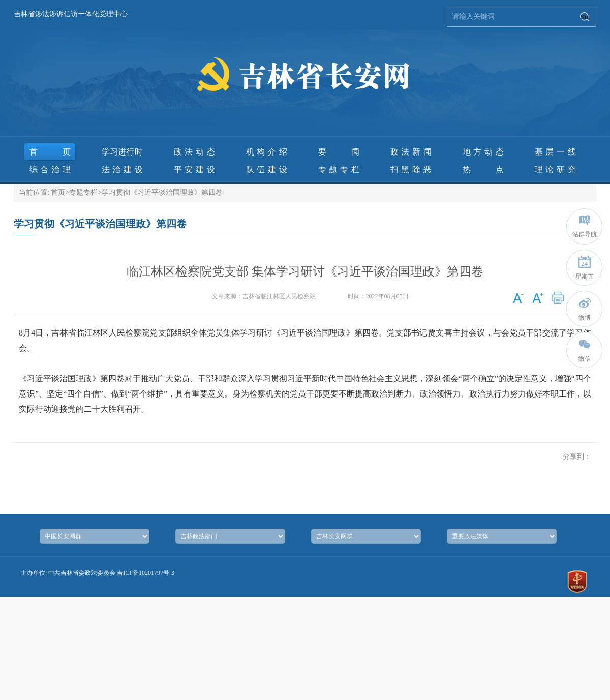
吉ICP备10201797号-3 (146, 573)
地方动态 (483, 152)
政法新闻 (411, 152)
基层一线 (555, 152)
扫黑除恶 (411, 170)
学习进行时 (122, 152)
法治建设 (122, 170)
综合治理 (50, 170)
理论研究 (555, 170)
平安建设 (194, 170)
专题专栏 (339, 170)
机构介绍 (267, 152)
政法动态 (194, 152)
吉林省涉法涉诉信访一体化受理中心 (71, 14)
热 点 (483, 170)
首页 (50, 152)
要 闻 (339, 152)
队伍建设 (267, 170)
